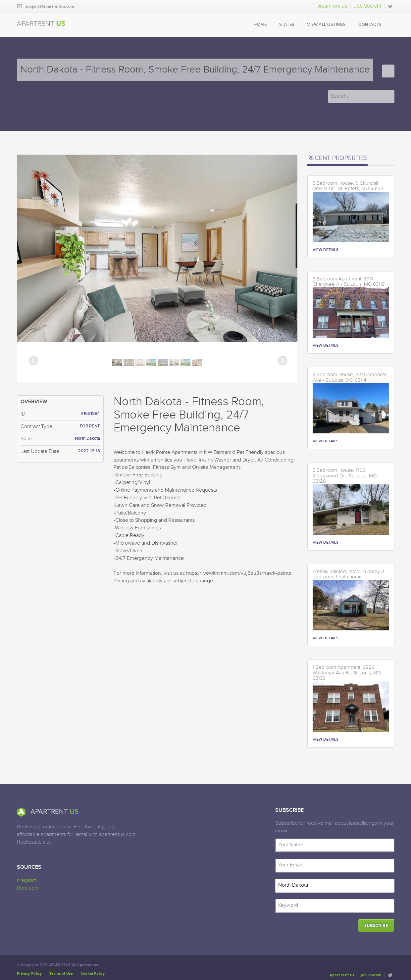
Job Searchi (367, 6)
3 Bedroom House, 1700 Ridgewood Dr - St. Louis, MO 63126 (345, 476)
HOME (260, 25)
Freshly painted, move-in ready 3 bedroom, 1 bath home (348, 575)
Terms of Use (61, 973)
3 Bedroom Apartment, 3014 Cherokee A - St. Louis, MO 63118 (349, 282)
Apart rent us (333, 6)
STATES (287, 25)
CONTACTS (370, 25)
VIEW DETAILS (326, 250)
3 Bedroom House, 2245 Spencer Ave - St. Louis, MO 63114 (350, 378)
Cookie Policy (93, 973)
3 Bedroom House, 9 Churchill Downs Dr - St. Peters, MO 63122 (348, 186)
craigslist (26, 881)
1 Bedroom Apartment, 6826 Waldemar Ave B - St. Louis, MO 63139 (347, 673)
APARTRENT (41, 23)
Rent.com (28, 888)
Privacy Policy (29, 973)
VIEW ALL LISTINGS (326, 25)
